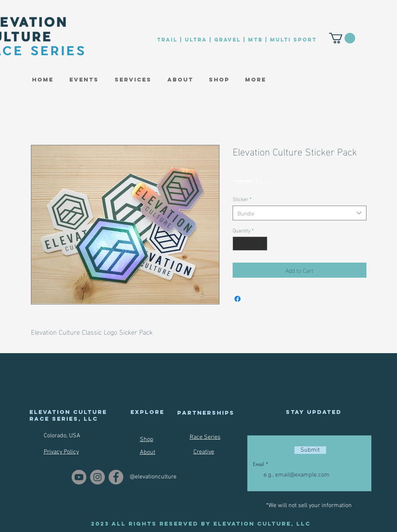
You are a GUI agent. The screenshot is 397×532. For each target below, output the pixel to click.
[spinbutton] (250, 244)
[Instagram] (97, 477)
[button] (84, 80)
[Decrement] (238, 244)
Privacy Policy (61, 452)
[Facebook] (116, 477)
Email (258, 464)
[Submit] (310, 450)
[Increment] (261, 244)
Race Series (205, 437)
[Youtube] (79, 477)
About (148, 452)
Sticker (242, 199)
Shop (147, 440)
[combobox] (300, 213)
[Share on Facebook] (238, 299)
